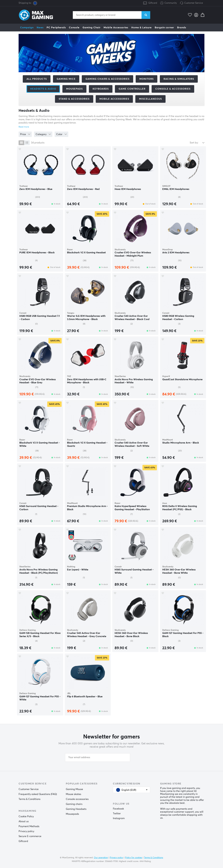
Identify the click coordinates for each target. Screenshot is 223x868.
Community (168, 3)
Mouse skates (73, 794)
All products (37, 79)
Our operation (101, 858)
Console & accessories (173, 89)
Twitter (117, 814)
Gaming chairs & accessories (107, 79)
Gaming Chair (92, 28)
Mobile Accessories (116, 28)
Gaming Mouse (74, 789)
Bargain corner (164, 28)
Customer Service (194, 3)
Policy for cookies (134, 858)
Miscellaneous (150, 99)
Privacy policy (26, 831)
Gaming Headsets (76, 809)
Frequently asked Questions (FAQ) (38, 794)
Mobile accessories (114, 99)
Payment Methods (29, 826)
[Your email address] (98, 758)
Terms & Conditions (30, 799)
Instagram (119, 818)
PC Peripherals (56, 28)
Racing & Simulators (179, 79)
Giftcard (153, 3)
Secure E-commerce (30, 836)
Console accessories (77, 799)
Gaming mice (66, 79)
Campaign (27, 28)
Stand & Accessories (74, 99)
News (40, 28)
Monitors (146, 79)
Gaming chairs (74, 804)
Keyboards (101, 89)
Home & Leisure (141, 28)
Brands (182, 28)
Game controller (132, 89)
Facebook (118, 809)
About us (24, 821)
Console (74, 28)
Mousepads (74, 89)
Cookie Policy (26, 816)
